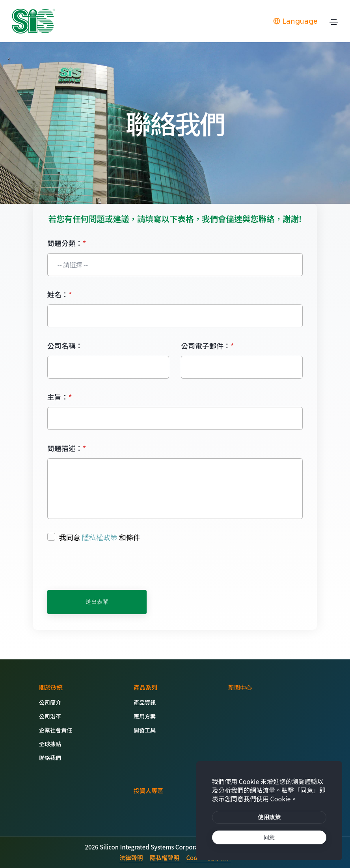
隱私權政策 (100, 537)
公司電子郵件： (208, 345)
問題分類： (67, 243)
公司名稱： (65, 345)
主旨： (60, 397)
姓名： (60, 294)
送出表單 (97, 602)
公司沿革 (50, 716)
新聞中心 (240, 687)
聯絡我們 (50, 758)
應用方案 (145, 716)
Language (295, 21)
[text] (269, 838)
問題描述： (67, 448)
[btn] (269, 818)
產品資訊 (145, 702)
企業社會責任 (56, 730)
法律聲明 (131, 858)
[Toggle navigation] (334, 24)
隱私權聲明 (165, 858)
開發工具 (145, 730)
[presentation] (107, 567)
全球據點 (50, 744)
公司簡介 (50, 702)
